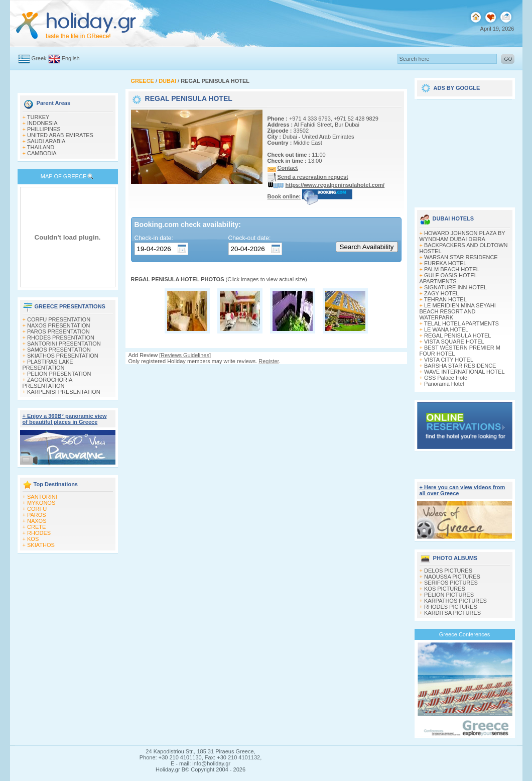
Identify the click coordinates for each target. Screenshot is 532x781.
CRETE (36, 527)
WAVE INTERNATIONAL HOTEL (464, 372)
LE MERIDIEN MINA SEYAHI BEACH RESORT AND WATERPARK (458, 311)
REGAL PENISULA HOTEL (457, 336)
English (71, 58)
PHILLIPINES (44, 129)
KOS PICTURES (445, 589)
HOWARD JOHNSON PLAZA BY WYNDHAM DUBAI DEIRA (462, 236)
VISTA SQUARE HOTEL (454, 342)
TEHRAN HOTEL (445, 299)
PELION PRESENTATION (59, 374)
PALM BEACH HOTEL (452, 269)
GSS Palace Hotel (446, 378)
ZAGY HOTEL (441, 293)
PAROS (37, 515)
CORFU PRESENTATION (59, 319)
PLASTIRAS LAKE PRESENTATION (48, 365)
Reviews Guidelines (185, 355)
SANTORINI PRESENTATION (64, 344)
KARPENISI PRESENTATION (64, 392)
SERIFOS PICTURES (451, 583)
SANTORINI (42, 497)
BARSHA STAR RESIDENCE (460, 366)
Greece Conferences (465, 634)
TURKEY (38, 117)
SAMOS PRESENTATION (59, 350)
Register (269, 361)
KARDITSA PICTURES (452, 613)
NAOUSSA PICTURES (452, 577)
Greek (39, 58)
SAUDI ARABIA (46, 141)
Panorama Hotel (444, 384)
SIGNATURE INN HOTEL (455, 287)
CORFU (37, 509)
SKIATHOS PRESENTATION (63, 356)
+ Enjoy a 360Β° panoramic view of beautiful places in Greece (65, 419)
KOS (33, 539)
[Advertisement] (465, 150)
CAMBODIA (42, 153)
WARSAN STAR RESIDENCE (461, 257)
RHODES (39, 533)
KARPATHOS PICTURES (455, 601)
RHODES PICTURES (451, 607)
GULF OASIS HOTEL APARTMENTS (448, 278)
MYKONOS (41, 503)
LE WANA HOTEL (446, 329)
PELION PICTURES (449, 595)
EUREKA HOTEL (445, 263)
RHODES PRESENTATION (61, 338)
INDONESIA (42, 123)
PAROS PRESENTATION (58, 331)
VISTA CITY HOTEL (449, 360)
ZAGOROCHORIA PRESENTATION (47, 383)
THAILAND (41, 147)
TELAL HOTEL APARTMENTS (461, 323)
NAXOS (37, 521)
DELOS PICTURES (448, 571)
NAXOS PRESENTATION (59, 325)
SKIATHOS (41, 545)
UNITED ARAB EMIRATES (60, 135)
